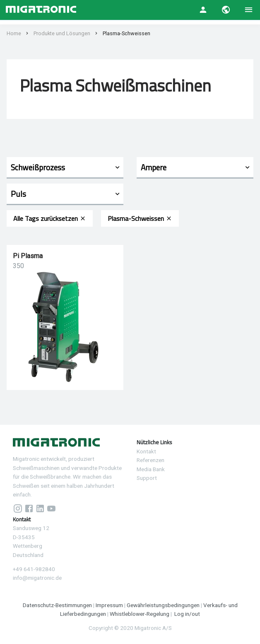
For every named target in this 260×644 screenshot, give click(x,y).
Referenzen (150, 460)
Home (14, 33)
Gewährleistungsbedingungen (163, 605)
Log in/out (187, 614)
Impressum (109, 605)
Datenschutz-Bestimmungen (57, 605)
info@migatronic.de (37, 578)
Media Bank (151, 469)
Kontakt (146, 451)
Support (147, 478)
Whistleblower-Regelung (140, 614)
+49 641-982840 (34, 569)
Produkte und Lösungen (62, 33)
